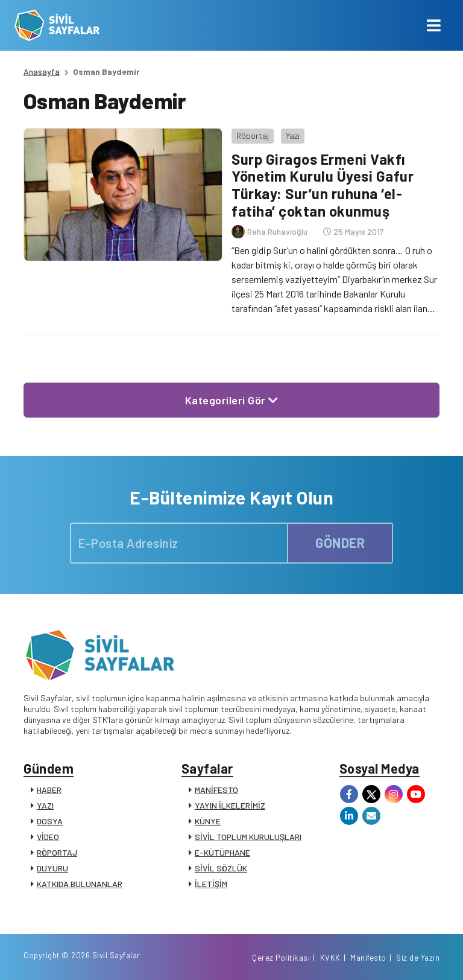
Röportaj (253, 135)
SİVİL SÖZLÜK (221, 868)
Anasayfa (42, 72)
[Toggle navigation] (434, 25)
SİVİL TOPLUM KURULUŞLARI (248, 837)
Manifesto (368, 958)
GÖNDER (340, 542)
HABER (49, 790)
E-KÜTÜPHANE (222, 852)
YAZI (45, 805)
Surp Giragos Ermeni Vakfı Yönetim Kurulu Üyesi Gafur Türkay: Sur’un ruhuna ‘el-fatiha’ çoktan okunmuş (323, 185)
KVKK (330, 958)
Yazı (293, 135)
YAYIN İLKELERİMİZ (230, 805)
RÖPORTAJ (57, 852)
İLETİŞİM (211, 884)
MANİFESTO (216, 790)
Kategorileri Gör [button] (232, 400)
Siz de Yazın (418, 958)
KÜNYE (208, 821)
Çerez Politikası (281, 958)
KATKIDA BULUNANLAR (80, 884)
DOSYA (50, 821)
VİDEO (48, 837)
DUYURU (52, 868)
